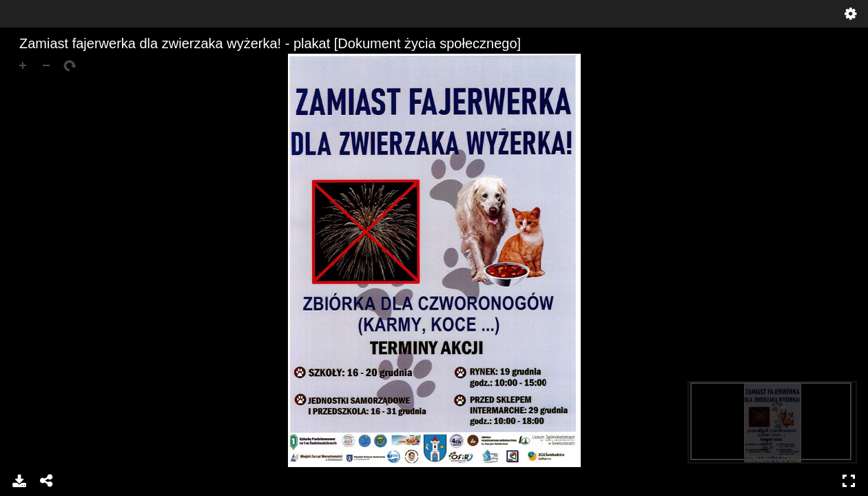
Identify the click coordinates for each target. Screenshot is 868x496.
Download (19, 481)
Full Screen (849, 481)
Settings (851, 14)
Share (47, 481)
